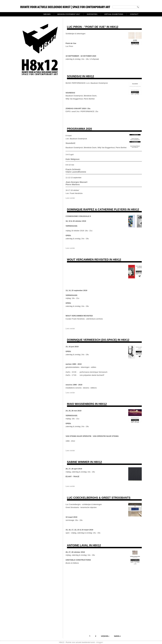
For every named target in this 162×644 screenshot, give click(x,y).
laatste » (117, 636)
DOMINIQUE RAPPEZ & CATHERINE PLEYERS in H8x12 (103, 209)
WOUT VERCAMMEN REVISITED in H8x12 (94, 260)
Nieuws (47, 14)
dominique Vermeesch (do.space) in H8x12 (98, 340)
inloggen (100, 642)
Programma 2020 (79, 129)
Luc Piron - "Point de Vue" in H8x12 (93, 27)
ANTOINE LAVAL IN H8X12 (84, 545)
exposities (92, 14)
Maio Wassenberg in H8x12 (87, 404)
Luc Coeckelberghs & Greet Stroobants (99, 498)
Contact (134, 14)
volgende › (105, 636)
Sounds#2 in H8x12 (80, 76)
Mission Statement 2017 (69, 14)
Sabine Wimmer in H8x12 (84, 462)
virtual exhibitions (114, 14)
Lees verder (70, 198)
